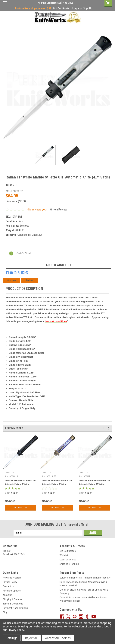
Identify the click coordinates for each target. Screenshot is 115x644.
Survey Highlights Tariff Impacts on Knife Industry (85, 578)
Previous (104, 428)
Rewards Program (12, 578)
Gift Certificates (68, 551)
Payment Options (12, 591)
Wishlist (64, 555)
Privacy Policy (10, 582)
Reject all (31, 638)
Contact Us (9, 586)
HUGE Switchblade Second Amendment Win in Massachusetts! (84, 584)
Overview (12, 280)
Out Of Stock (21, 508)
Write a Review (58, 210)
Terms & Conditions (13, 604)
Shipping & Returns (69, 564)
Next (109, 428)
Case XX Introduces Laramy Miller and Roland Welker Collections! (83, 599)
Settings (12, 638)
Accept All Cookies (58, 638)
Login (76, 8)
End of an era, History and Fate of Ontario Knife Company (84, 591)
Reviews (29, 280)
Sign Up (88, 8)
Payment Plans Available (16, 608)
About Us (8, 595)
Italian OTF (10, 473)
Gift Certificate (61, 8)
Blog (5, 612)
